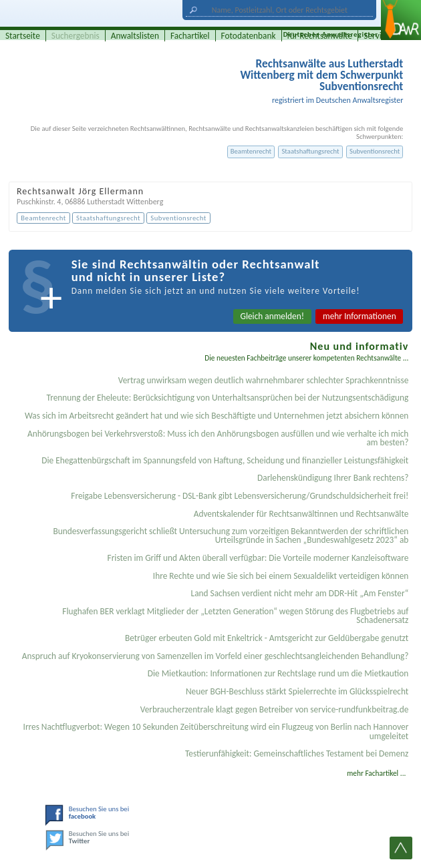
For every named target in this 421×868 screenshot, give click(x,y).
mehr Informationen (360, 316)
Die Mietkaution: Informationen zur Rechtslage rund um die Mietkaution (278, 673)
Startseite (23, 36)
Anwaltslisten (135, 36)
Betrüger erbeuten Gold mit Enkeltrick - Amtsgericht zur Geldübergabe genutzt (267, 638)
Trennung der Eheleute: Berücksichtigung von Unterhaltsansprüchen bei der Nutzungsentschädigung (228, 398)
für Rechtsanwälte (320, 36)
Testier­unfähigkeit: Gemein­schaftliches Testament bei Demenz (297, 753)
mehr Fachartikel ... (376, 773)
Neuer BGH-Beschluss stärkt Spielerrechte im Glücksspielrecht (297, 691)
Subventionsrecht (375, 151)
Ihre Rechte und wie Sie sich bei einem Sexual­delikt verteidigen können (281, 576)
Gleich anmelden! (273, 316)
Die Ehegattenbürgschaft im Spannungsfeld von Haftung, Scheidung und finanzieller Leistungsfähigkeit (225, 460)
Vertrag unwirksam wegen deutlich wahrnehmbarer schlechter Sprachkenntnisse (264, 380)
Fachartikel (190, 36)
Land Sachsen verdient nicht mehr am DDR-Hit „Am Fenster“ (300, 593)
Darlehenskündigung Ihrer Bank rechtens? (333, 478)
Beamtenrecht (251, 151)
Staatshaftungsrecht (310, 151)
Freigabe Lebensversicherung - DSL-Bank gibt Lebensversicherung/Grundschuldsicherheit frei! (240, 496)
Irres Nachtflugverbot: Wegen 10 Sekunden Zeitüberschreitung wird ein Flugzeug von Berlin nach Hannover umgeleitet (216, 731)
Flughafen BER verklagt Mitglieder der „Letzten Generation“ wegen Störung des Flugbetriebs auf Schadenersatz (235, 616)
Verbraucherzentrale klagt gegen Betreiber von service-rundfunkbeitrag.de (275, 709)
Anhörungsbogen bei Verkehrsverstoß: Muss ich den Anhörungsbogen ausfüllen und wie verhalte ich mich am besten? (218, 438)
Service (377, 36)
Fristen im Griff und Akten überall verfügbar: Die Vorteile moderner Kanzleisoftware (258, 558)
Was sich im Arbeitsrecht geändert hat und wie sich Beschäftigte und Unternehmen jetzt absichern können (217, 416)
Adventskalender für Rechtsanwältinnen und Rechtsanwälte (301, 514)
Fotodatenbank (249, 36)
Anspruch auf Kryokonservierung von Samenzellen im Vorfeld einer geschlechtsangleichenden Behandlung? (216, 656)
